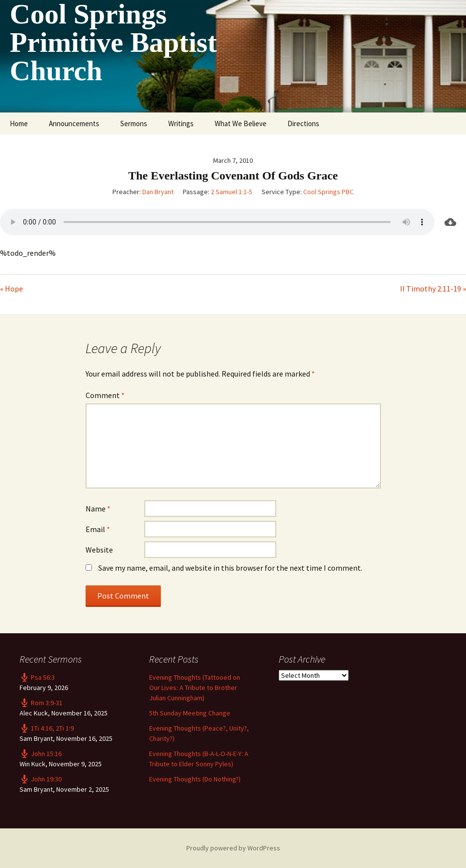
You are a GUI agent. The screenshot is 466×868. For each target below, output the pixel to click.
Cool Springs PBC (328, 192)
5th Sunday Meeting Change (190, 713)
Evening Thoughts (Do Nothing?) (195, 779)
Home (19, 123)
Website (99, 550)
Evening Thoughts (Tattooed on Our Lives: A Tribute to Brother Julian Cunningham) (195, 688)
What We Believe (241, 123)
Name (98, 509)
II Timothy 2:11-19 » (433, 289)
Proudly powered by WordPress (233, 848)
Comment (105, 395)
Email (98, 529)
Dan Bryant (158, 192)
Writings (181, 123)
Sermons (134, 123)
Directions (303, 123)
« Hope (11, 289)
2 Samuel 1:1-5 (232, 192)
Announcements (74, 123)
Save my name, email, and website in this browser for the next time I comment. (230, 568)
